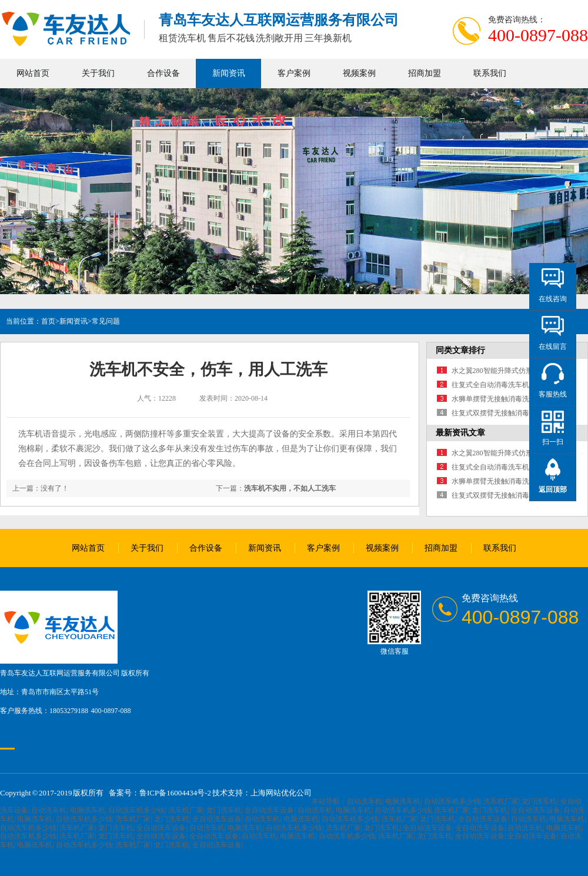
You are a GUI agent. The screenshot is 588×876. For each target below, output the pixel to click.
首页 (48, 321)
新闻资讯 (229, 73)
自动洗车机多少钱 (452, 801)
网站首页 (33, 73)
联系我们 (490, 73)
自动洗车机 (365, 801)
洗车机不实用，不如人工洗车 (290, 488)
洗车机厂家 (501, 801)
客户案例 (294, 73)
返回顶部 (553, 489)
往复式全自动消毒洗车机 (490, 385)
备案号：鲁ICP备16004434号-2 (160, 793)
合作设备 (163, 73)
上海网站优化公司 (281, 793)
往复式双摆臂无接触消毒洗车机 (501, 413)
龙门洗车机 (539, 801)
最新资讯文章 (460, 433)
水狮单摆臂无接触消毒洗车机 (497, 399)
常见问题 (106, 321)
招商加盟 (425, 73)
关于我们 (98, 73)
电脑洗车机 (403, 801)
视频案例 (359, 73)
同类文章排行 (460, 350)
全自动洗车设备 (269, 810)
